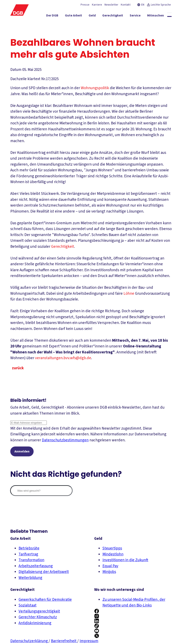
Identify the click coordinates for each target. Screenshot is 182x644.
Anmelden (22, 451)
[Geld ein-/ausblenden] (80, 16)
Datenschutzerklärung (29, 641)
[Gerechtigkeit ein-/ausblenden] (100, 16)
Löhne (129, 294)
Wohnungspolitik (95, 88)
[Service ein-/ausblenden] (123, 16)
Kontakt (126, 5)
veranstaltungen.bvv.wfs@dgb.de (63, 358)
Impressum (89, 641)
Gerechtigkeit (63, 247)
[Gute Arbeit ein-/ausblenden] (61, 16)
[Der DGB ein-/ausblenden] (40, 16)
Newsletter (111, 5)
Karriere (97, 5)
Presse (85, 5)
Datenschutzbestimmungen (65, 440)
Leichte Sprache (159, 5)
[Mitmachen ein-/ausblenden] (143, 16)
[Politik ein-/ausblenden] (163, 16)
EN (141, 5)
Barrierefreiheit (64, 641)
